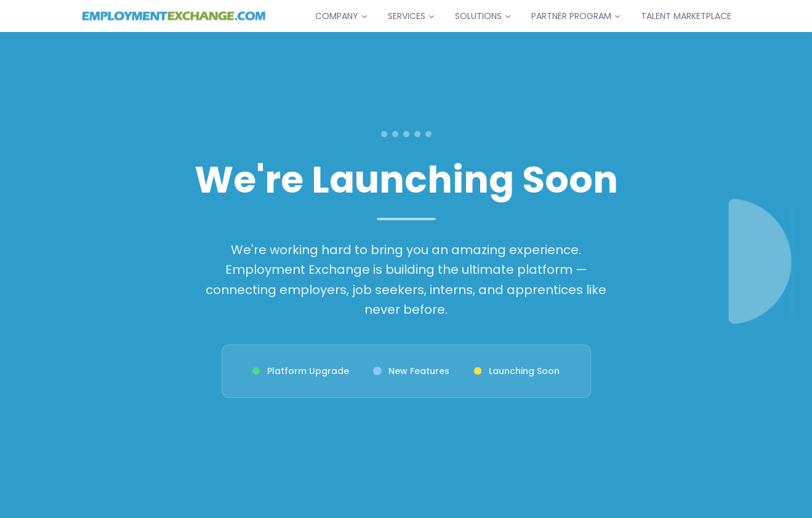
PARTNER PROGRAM (576, 16)
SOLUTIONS (483, 16)
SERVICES (412, 16)
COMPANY (342, 16)
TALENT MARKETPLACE (686, 16)
